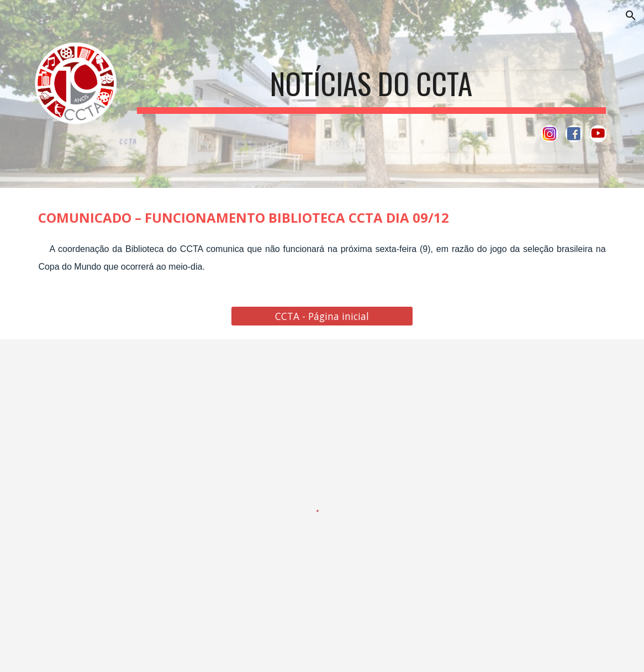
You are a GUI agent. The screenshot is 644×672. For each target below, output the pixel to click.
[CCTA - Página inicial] (322, 316)
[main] (371, 82)
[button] (631, 15)
